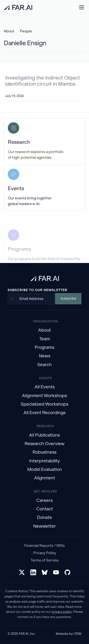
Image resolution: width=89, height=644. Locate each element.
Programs (44, 347)
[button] (81, 7)
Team (45, 339)
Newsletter (44, 526)
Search (44, 365)
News (45, 356)
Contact (45, 509)
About (9, 31)
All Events (45, 387)
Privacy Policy (45, 553)
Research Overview (45, 444)
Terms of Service (45, 560)
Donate (44, 517)
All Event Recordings (44, 413)
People (26, 31)
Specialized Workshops (44, 404)
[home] (18, 7)
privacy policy (62, 612)
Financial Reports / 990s (44, 545)
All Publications (44, 435)
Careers (44, 500)
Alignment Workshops (44, 396)
